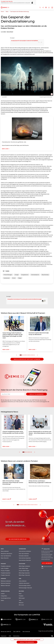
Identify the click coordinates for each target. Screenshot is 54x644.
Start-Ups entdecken (24, 554)
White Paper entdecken (24, 566)
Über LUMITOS (17, 632)
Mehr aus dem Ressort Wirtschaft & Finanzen (27, 359)
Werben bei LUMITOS (6, 632)
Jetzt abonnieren (47, 563)
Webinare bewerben (6, 583)
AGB (10, 636)
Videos (2, 600)
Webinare (21, 603)
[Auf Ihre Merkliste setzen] (49, 8)
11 (33, 505)
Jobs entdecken (23, 581)
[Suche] (40, 8)
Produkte (21, 596)
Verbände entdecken (24, 556)
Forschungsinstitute (6, 598)
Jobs (20, 600)
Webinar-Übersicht (5, 585)
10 (34, 355)
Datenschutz (16, 636)
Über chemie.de (26, 632)
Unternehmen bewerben (25, 558)
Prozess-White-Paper (24, 571)
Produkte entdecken (6, 566)
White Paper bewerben (24, 573)
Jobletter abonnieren (24, 583)
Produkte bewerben (6, 573)
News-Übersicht (5, 558)
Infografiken (4, 596)
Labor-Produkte (5, 568)
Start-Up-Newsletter (6, 556)
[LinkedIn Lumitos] (52, 636)
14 (37, 505)
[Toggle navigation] (52, 8)
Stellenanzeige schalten (25, 585)
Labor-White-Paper (24, 568)
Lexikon (3, 594)
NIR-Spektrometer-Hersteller (18, 539)
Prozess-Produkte (5, 571)
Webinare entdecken (6, 581)
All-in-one (21, 605)
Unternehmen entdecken (25, 551)
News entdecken (5, 551)
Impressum (4, 636)
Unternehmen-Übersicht (25, 560)
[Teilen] (43, 8)
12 (34, 505)
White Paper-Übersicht (24, 575)
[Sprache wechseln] (46, 8)
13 (35, 505)
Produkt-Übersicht (5, 575)
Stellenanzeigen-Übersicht (25, 588)
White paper (22, 598)
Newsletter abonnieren (37, 394)
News (20, 594)
